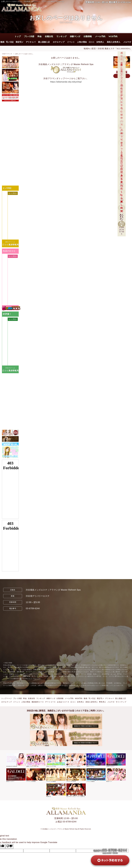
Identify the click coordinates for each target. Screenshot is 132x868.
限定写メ (20, 42)
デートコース (50, 702)
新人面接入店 (44, 42)
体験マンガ (75, 36)
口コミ (92, 42)
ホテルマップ (59, 42)
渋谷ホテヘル (10, 368)
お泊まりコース (63, 702)
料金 (40, 36)
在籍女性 (49, 36)
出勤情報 (88, 36)
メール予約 (100, 36)
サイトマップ (121, 702)
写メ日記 (10, 42)
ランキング (61, 36)
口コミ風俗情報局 (11, 245)
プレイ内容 (29, 36)
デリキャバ (31, 42)
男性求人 (103, 702)
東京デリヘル (10, 242)
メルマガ (127, 42)
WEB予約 (113, 36)
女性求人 (100, 42)
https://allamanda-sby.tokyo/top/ (66, 82)
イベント (71, 42)
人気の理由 (82, 42)
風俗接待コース (38, 702)
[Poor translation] (9, 846)
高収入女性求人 (114, 42)
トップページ (7, 698)
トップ (18, 36)
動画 (2, 42)
